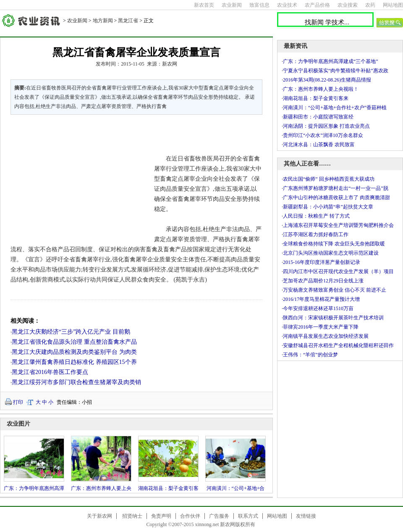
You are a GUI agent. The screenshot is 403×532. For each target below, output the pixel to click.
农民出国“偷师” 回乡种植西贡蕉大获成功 (329, 179)
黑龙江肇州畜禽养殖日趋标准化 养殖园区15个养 (74, 362)
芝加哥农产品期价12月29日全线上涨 (323, 281)
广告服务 (219, 516)
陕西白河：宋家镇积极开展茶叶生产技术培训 (333, 318)
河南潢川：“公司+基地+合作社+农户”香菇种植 (335, 108)
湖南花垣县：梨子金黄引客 (168, 488)
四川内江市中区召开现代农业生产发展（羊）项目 (338, 271)
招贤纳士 (132, 516)
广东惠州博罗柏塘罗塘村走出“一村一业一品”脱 (336, 188)
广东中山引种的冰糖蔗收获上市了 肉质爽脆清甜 (336, 198)
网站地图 (393, 5)
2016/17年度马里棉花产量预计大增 (321, 299)
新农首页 (204, 5)
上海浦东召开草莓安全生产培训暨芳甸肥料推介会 (338, 225)
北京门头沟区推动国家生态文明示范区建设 (331, 253)
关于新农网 (99, 516)
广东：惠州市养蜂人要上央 (101, 488)
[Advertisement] (77, 178)
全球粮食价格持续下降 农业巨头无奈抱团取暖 (334, 244)
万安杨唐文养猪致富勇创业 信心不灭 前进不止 (335, 290)
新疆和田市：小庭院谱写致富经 (318, 117)
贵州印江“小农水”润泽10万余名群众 (323, 135)
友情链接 (306, 516)
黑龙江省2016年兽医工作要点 (50, 372)
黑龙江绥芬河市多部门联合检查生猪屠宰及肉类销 (76, 382)
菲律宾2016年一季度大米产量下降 (321, 327)
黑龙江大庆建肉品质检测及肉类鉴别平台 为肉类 (74, 352)
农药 (370, 5)
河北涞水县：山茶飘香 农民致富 (319, 145)
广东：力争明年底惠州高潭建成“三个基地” (331, 61)
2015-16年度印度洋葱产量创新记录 (322, 262)
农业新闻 (232, 5)
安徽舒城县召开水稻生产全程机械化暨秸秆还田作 (338, 345)
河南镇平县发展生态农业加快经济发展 (326, 336)
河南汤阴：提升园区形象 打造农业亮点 (326, 126)
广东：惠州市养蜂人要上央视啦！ (321, 89)
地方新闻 (103, 21)
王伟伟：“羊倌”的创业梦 (310, 355)
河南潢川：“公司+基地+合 (236, 488)
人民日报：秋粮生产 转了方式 (316, 216)
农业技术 (287, 5)
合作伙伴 (190, 516)
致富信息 (259, 5)
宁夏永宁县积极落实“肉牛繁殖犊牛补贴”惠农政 (336, 71)
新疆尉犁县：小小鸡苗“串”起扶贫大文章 (328, 207)
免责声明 (161, 516)
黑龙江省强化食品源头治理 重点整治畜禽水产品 (74, 342)
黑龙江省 (128, 21)
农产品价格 (317, 5)
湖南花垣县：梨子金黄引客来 (316, 98)
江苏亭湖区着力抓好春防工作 (316, 234)
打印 (18, 402)
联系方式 (248, 516)
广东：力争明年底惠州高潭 (34, 488)
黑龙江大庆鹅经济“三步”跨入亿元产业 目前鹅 (71, 332)
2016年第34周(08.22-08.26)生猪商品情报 (327, 80)
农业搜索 (348, 5)
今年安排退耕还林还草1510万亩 (318, 308)
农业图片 (18, 424)
